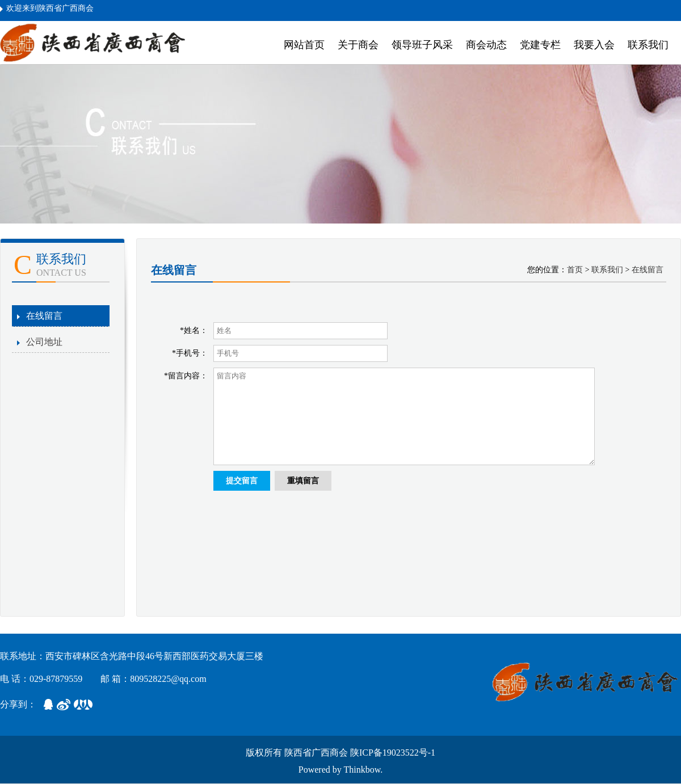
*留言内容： (186, 376)
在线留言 (44, 316)
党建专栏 (540, 45)
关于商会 (358, 45)
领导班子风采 (422, 45)
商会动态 (486, 45)
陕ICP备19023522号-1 (393, 753)
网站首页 (304, 45)
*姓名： (194, 330)
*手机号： (190, 353)
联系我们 (648, 45)
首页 (575, 270)
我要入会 (594, 45)
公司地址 (44, 342)
